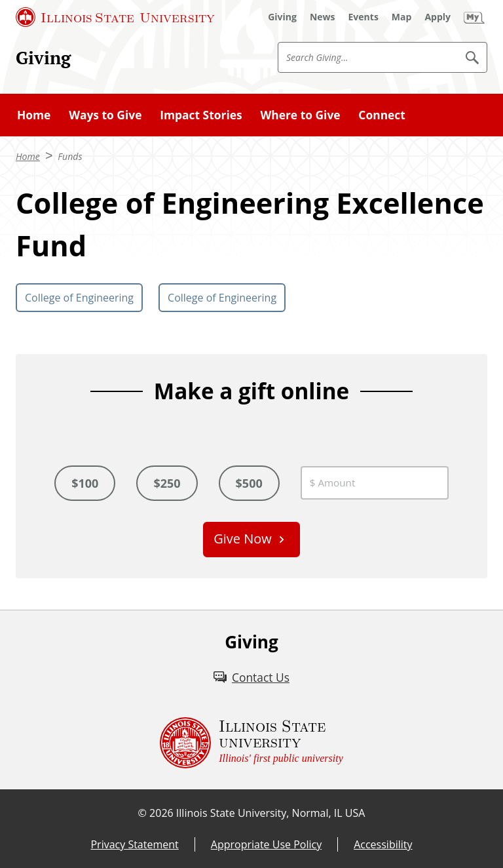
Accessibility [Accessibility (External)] (383, 844)
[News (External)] (323, 17)
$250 (167, 483)
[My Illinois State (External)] (474, 17)
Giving (43, 58)
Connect (382, 115)
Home (34, 115)
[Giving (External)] (282, 17)
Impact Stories (201, 115)
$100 (85, 483)
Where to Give (300, 115)
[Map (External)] (402, 17)
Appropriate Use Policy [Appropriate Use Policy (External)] (266, 844)
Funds (70, 156)
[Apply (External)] (438, 17)
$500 (249, 483)
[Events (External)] (363, 17)
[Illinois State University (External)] (115, 17)
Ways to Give (105, 115)
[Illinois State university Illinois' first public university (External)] (251, 743)
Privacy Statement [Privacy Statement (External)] (134, 844)
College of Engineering (79, 298)
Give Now (243, 539)
